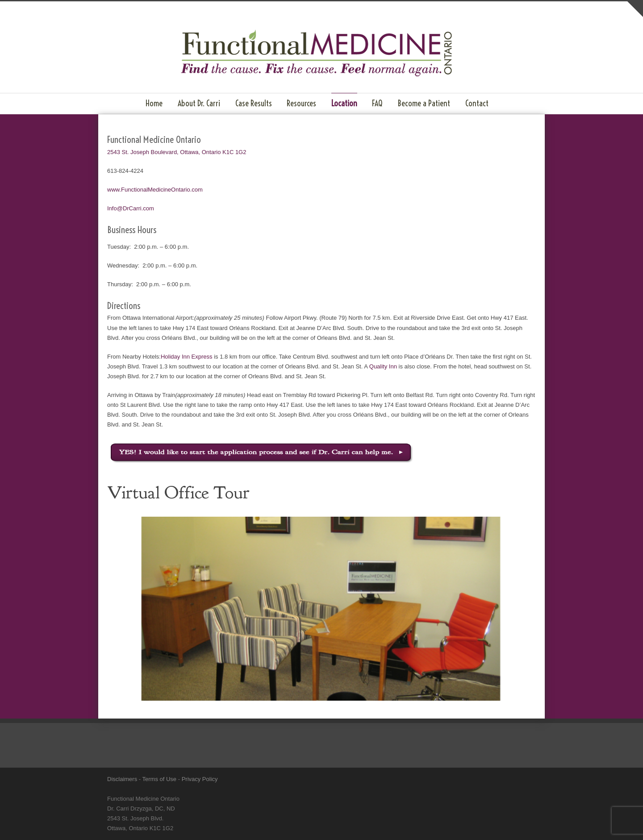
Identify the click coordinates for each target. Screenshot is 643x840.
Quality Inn (383, 366)
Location (344, 103)
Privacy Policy (200, 779)
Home (154, 103)
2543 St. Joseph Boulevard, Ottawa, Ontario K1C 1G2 (177, 152)
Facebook (455, 779)
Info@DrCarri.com (131, 208)
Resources (301, 103)
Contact (477, 103)
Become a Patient (424, 103)
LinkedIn (473, 779)
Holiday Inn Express (187, 357)
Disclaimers (122, 779)
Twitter (438, 779)
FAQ (377, 103)
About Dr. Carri (199, 103)
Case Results (254, 103)
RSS (509, 779)
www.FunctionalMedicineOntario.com (155, 190)
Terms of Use (160, 779)
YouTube (491, 779)
